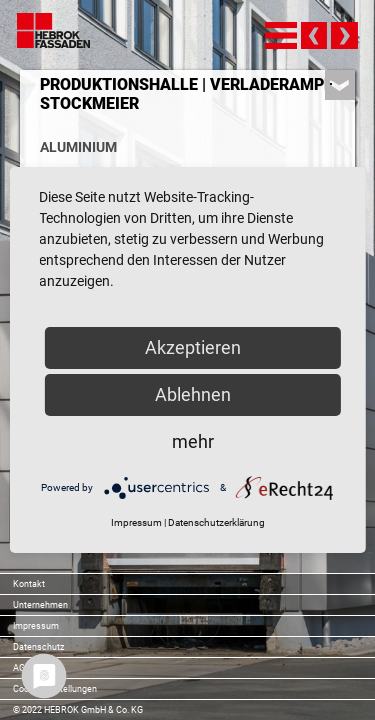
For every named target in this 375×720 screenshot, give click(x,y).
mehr (193, 441)
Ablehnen (193, 394)
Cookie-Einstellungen (55, 689)
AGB (22, 668)
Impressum (36, 626)
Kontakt (29, 584)
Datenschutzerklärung (216, 522)
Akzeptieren (193, 347)
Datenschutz (38, 647)
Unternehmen (40, 605)
